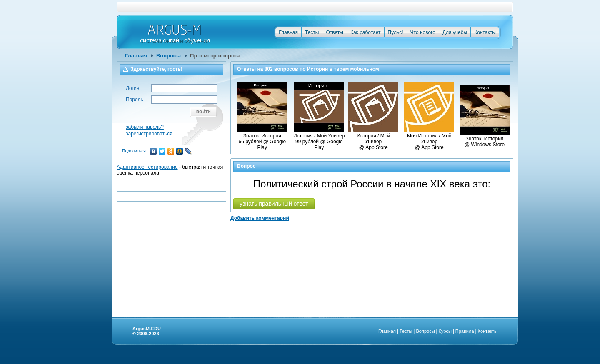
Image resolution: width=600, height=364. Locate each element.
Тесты (312, 32)
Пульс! (396, 32)
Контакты (485, 32)
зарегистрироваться (149, 134)
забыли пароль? (145, 127)
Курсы (445, 331)
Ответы (334, 32)
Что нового (423, 32)
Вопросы (169, 56)
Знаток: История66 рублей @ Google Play (262, 139)
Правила (465, 331)
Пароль (135, 100)
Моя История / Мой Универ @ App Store (429, 139)
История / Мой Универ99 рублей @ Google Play (319, 139)
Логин (132, 88)
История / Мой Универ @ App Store (373, 139)
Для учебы (455, 32)
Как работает (366, 32)
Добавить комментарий (260, 218)
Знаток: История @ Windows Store (485, 139)
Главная (288, 32)
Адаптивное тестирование (147, 167)
